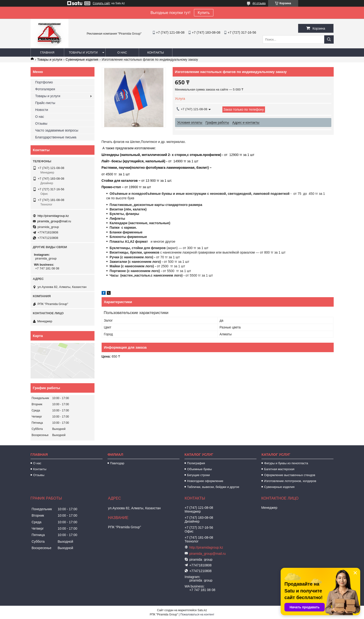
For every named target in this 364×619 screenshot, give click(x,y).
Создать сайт (102, 3)
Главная (47, 52)
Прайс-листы (45, 103)
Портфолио (44, 82)
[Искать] (329, 39)
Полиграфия (196, 463)
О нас (122, 52)
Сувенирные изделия (82, 59)
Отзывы (41, 123)
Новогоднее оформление (205, 481)
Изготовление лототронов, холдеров (290, 481)
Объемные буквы (199, 469)
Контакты (156, 52)
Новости (42, 110)
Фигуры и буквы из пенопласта (286, 463)
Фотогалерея (45, 89)
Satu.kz (202, 610)
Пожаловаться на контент (197, 614)
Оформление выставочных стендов (290, 475)
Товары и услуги (83, 52)
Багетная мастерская (279, 469)
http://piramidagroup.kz (53, 216)
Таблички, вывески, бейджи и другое (213, 487)
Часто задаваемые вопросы (57, 130)
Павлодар (117, 463)
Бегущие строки (198, 475)
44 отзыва (259, 3)
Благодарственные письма (56, 137)
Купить (204, 13)
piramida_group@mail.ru (54, 221)
